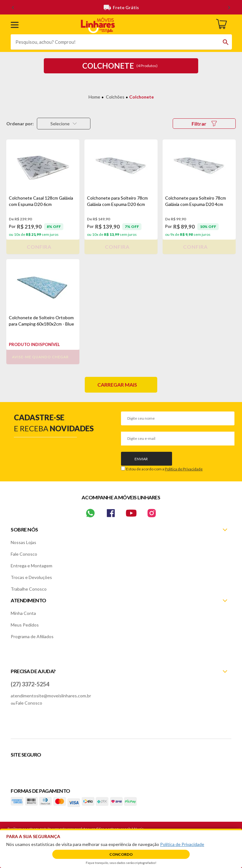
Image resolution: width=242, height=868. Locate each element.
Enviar (141, 459)
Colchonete (141, 97)
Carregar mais (117, 385)
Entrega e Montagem (32, 566)
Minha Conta (23, 613)
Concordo (121, 854)
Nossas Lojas (23, 542)
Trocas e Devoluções (31, 577)
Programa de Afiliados (32, 636)
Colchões (115, 97)
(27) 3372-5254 (30, 684)
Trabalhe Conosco (29, 589)
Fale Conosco (24, 554)
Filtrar (204, 124)
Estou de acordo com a (164, 469)
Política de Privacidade (184, 469)
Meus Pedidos (25, 625)
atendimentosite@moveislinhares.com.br (51, 696)
